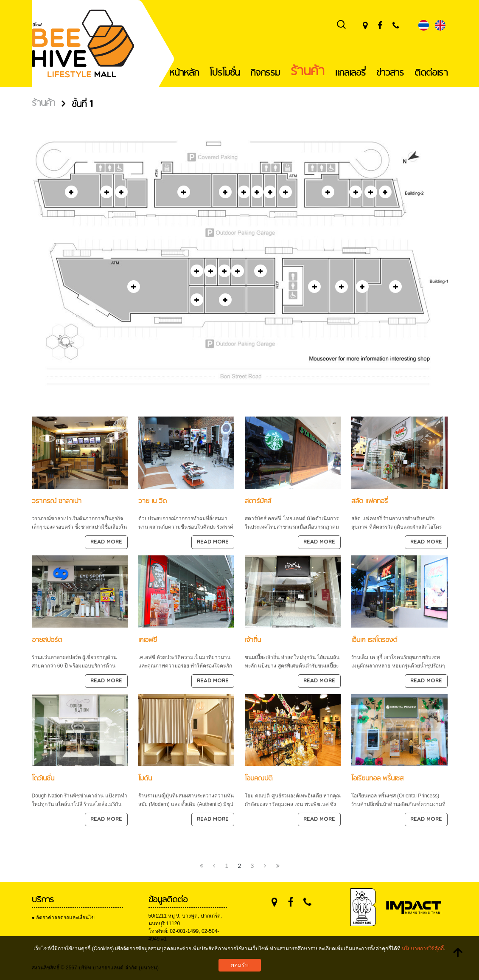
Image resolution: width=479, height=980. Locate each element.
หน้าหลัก (184, 73)
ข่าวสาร (390, 73)
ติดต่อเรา (431, 73)
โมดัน (145, 779)
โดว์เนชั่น (43, 779)
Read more (106, 542)
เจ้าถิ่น (253, 640)
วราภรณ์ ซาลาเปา (57, 501)
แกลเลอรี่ (350, 73)
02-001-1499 (184, 931)
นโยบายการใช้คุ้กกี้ (423, 949)
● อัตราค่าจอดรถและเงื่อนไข (63, 918)
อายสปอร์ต (47, 640)
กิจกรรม (265, 73)
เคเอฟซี (148, 640)
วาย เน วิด (153, 501)
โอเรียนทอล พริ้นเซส (377, 779)
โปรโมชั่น (225, 73)
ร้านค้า (308, 72)
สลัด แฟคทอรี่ (370, 501)
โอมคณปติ (259, 779)
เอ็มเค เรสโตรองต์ (374, 640)
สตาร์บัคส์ (258, 501)
